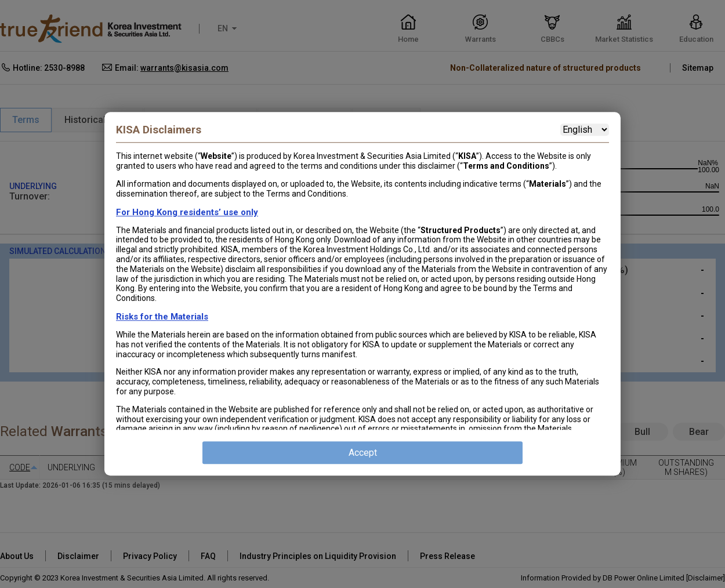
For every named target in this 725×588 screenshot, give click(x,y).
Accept (363, 453)
